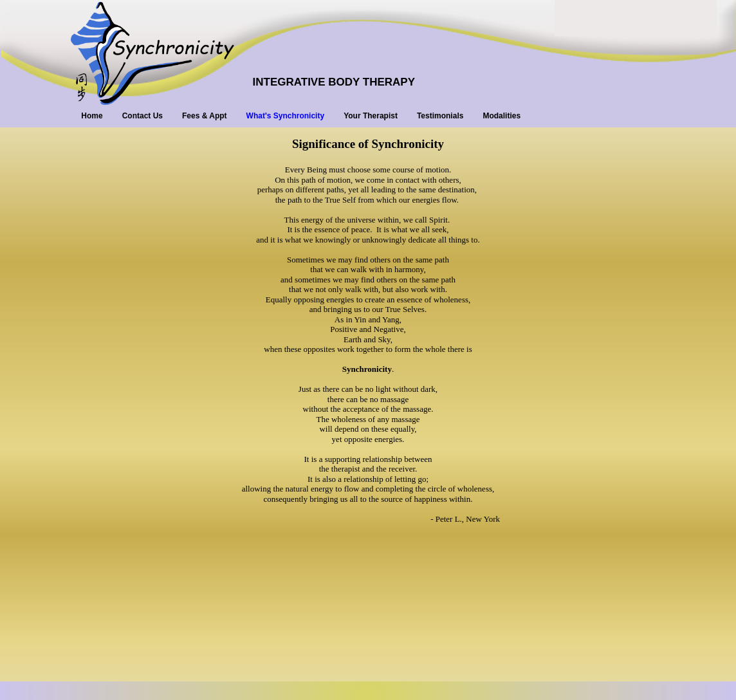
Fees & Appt (205, 116)
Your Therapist (371, 116)
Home (92, 116)
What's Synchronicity (286, 116)
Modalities (501, 116)
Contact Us (143, 116)
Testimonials (440, 116)
